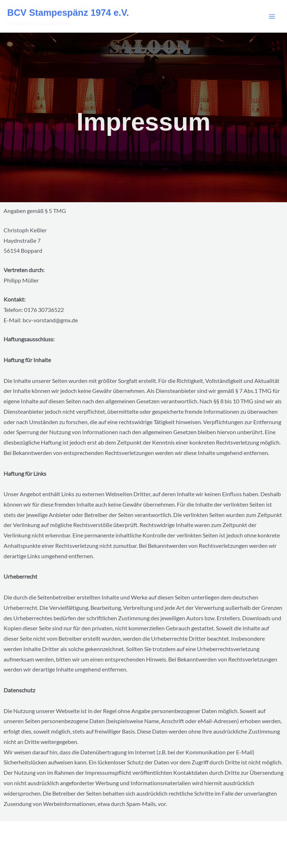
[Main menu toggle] (272, 16)
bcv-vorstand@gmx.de (50, 320)
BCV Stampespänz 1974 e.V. (68, 13)
